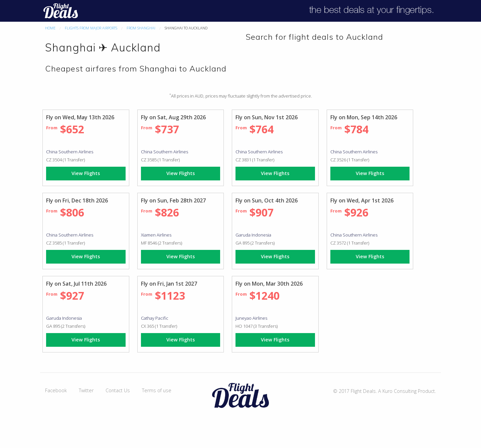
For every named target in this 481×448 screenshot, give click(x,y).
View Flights (86, 173)
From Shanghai (141, 28)
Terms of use (157, 390)
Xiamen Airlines (156, 235)
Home (50, 28)
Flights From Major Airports (91, 28)
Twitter (86, 390)
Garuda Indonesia (253, 235)
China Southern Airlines (70, 152)
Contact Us (118, 390)
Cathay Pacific (155, 318)
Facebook (56, 390)
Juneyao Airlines (251, 318)
